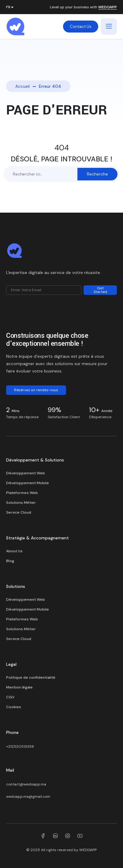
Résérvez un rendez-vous (36, 390)
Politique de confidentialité (31, 677)
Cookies (14, 707)
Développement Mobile (28, 483)
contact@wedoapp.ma (26, 784)
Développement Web (26, 473)
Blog (10, 561)
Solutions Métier (21, 503)
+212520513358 (20, 746)
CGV (10, 697)
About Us (14, 551)
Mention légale (19, 687)
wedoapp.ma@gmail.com (28, 797)
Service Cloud (19, 512)
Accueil (22, 86)
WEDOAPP (108, 7)
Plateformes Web (22, 493)
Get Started (100, 290)
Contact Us (81, 27)
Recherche (97, 174)
